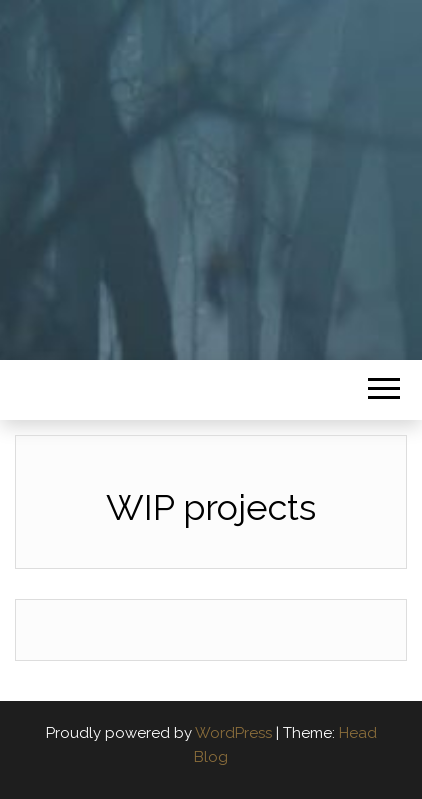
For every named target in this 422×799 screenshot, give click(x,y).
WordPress (233, 733)
